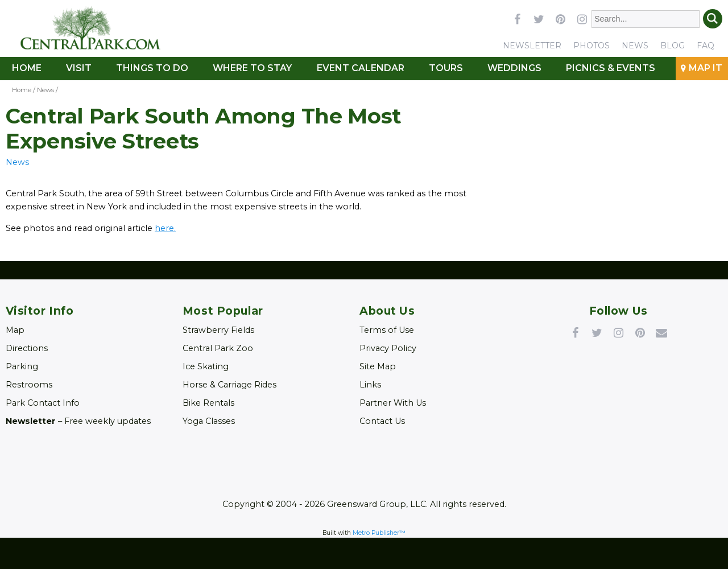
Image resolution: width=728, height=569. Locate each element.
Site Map (378, 366)
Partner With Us (393, 403)
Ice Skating (206, 366)
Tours (446, 68)
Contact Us (382, 421)
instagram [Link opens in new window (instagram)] (582, 19)
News (635, 46)
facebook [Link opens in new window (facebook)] (517, 19)
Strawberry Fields (218, 330)
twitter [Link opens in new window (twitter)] (539, 19)
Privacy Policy (388, 348)
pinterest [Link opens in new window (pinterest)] (560, 19)
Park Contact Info (43, 403)
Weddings (514, 68)
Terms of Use (387, 330)
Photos (591, 46)
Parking (22, 366)
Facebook (575, 332)
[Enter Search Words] (646, 19)
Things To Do (152, 68)
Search (713, 19)
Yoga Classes (209, 421)
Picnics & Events (611, 68)
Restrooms (29, 385)
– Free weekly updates (78, 421)
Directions (27, 348)
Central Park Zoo (218, 348)
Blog (673, 46)
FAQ (706, 46)
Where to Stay (252, 68)
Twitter (597, 332)
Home (27, 68)
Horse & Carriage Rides (229, 385)
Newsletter (532, 46)
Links (370, 385)
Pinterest (640, 332)
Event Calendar (361, 68)
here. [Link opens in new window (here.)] (165, 228)
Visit (79, 68)
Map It (706, 68)
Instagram (618, 332)
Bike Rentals (208, 403)
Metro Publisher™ (379, 533)
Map (15, 330)
